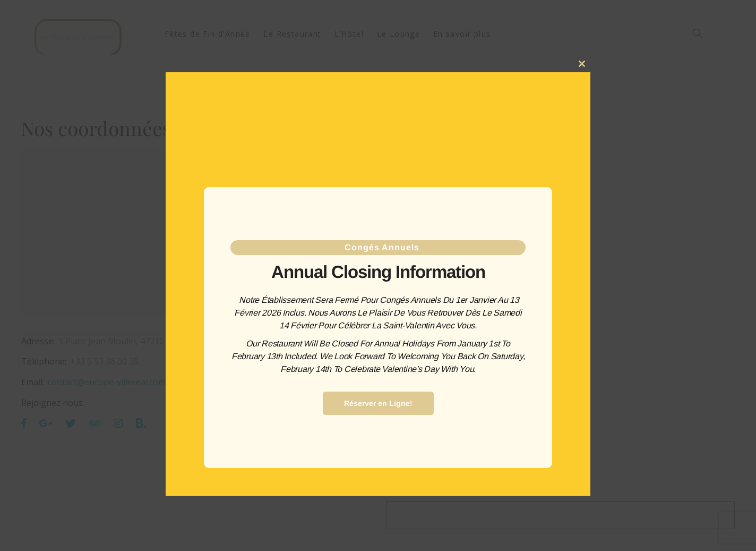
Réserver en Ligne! (378, 403)
